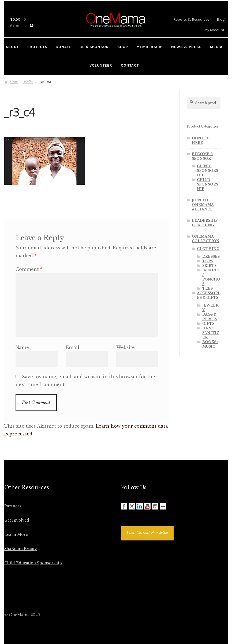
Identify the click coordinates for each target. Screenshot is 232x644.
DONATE (63, 47)
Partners (13, 506)
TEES (207, 288)
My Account (214, 30)
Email (73, 347)
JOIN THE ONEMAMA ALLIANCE (203, 205)
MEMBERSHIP (149, 47)
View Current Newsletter (147, 533)
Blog (221, 19)
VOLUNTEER (101, 65)
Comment (29, 269)
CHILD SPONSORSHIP (207, 184)
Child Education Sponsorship (33, 563)
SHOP (123, 47)
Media (28, 82)
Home (14, 82)
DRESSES (211, 256)
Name (22, 347)
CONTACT (130, 65)
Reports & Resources (191, 19)
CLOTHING (208, 249)
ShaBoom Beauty (21, 549)
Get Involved (17, 520)
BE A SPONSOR (94, 47)
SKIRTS (209, 266)
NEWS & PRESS (186, 47)
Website (126, 347)
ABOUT (12, 47)
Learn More (16, 535)
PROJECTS (37, 47)
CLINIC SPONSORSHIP (207, 171)
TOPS (208, 261)
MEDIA (216, 47)
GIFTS (208, 324)
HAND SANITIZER (211, 333)
